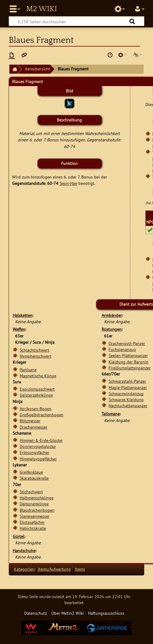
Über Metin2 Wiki (68, 613)
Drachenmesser (34, 427)
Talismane (111, 414)
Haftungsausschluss (106, 613)
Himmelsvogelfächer (38, 459)
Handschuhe (24, 551)
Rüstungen (112, 329)
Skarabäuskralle (34, 478)
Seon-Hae (68, 183)
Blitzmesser (30, 421)
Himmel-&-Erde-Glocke (41, 440)
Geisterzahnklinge (36, 395)
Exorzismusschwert (37, 389)
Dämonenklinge (34, 504)
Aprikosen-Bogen (36, 409)
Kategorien (24, 569)
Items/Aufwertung (54, 569)
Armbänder (112, 315)
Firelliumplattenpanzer (130, 368)
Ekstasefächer (32, 522)
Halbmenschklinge (37, 498)
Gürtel (18, 536)
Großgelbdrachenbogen (42, 415)
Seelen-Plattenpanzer (128, 355)
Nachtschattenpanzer (128, 406)
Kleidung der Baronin (129, 362)
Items (80, 569)
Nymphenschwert (36, 356)
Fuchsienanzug (122, 349)
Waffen (19, 329)
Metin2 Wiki (41, 9)
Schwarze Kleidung (126, 399)
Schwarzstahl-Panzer (127, 381)
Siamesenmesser (35, 516)
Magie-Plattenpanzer (128, 387)
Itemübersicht (37, 69)
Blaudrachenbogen (37, 510)
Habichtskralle (33, 528)
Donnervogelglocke (38, 446)
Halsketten (23, 315)
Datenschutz (36, 613)
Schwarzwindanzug (126, 393)
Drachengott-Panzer (127, 343)
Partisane (28, 370)
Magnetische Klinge (38, 376)
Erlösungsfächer (34, 452)
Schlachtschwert (34, 350)
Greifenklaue (31, 472)
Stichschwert (31, 492)
